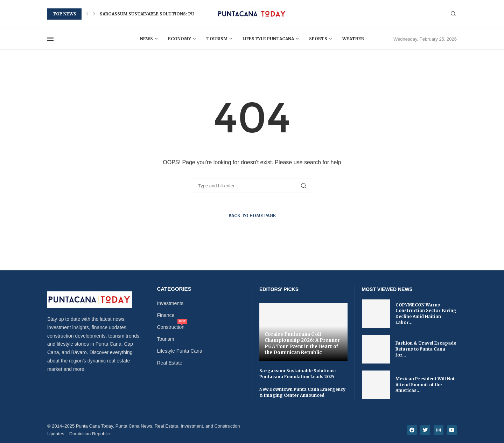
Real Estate (170, 363)
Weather (353, 39)
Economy (180, 39)
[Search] (453, 14)
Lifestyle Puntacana (268, 39)
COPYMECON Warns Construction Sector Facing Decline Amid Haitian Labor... (426, 314)
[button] (87, 14)
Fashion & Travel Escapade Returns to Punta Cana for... (426, 349)
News (146, 39)
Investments (170, 303)
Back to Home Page (252, 216)
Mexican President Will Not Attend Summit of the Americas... (425, 385)
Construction (171, 327)
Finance (166, 315)
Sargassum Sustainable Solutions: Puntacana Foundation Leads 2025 (186, 14)
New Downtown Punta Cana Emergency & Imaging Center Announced (302, 392)
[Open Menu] (50, 39)
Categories (174, 289)
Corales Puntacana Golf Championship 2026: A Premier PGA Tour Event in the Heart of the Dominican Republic (302, 344)
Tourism (217, 39)
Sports (318, 39)
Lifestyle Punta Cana (180, 351)
